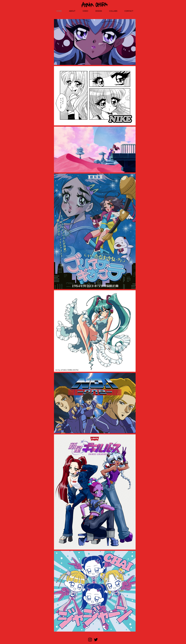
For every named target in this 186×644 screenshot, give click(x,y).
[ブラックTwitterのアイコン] (96, 640)
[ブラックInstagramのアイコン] (90, 640)
